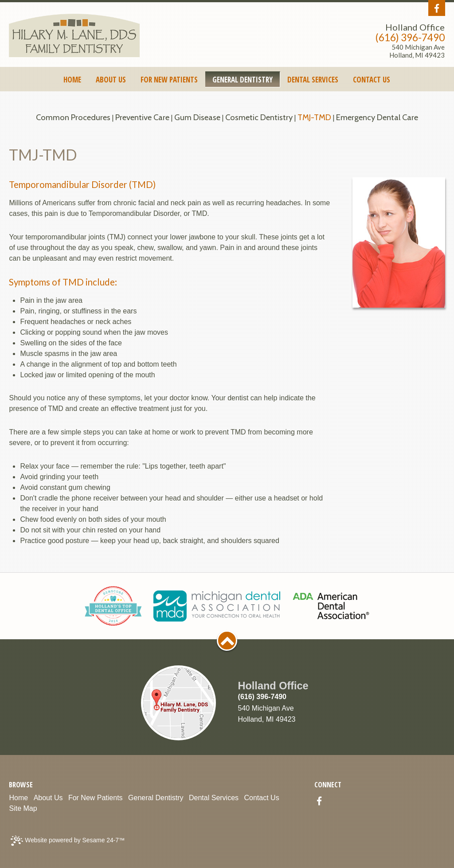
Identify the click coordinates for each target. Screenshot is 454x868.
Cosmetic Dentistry (259, 117)
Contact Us (262, 798)
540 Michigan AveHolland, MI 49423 (417, 51)
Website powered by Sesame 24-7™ (68, 841)
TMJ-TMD (314, 117)
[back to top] (227, 641)
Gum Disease (197, 117)
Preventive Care (142, 117)
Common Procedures (73, 117)
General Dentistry (156, 798)
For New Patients (96, 798)
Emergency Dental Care (377, 117)
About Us (48, 798)
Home (18, 798)
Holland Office (415, 27)
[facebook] (437, 9)
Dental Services (214, 798)
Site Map (23, 808)
